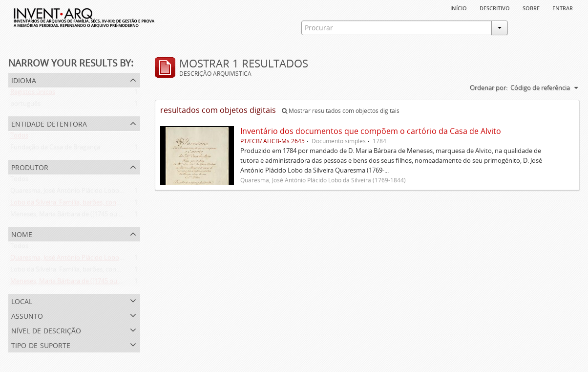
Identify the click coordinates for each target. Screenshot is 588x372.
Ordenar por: (489, 88)
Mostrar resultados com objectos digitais (341, 111)
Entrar (563, 7)
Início (459, 7)
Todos (19, 137)
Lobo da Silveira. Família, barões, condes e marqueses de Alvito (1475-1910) (118, 204)
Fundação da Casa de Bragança (55, 149)
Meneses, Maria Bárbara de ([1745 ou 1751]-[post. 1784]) (91, 216)
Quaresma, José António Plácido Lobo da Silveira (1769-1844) (97, 193)
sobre (531, 7)
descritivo (495, 7)
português (25, 106)
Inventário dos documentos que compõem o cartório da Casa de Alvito (371, 131)
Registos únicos (33, 94)
